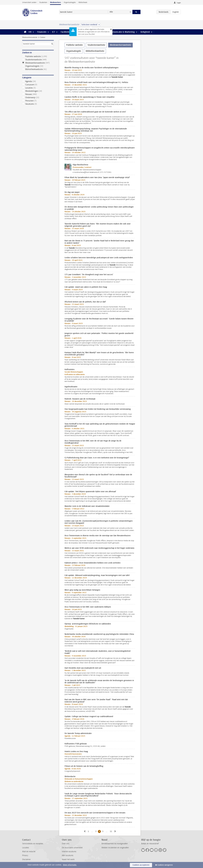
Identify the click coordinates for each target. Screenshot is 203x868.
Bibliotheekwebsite (38, 69)
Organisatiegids (70, 2)
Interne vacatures (69, 852)
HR (30, 32)
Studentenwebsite (38, 60)
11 (111, 831)
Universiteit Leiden (29, 2)
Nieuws (38, 94)
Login (179, 3)
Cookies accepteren (141, 865)
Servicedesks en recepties (33, 844)
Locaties (38, 88)
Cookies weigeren (165, 865)
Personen (38, 101)
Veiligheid (145, 32)
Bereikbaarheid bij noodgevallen (115, 844)
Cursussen (38, 85)
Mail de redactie (29, 852)
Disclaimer (26, 859)
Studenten (43, 2)
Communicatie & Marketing (122, 32)
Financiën (42, 32)
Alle (111, 12)
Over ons (66, 844)
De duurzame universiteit (72, 848)
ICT (54, 32)
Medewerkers (55, 2)
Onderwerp (38, 97)
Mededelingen (38, 91)
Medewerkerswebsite (30, 37)
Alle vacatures (68, 855)
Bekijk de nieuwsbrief (150, 844)
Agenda (38, 81)
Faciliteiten (66, 32)
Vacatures (38, 104)
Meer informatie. (70, 865)
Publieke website (38, 56)
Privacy (25, 855)
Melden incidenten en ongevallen (115, 848)
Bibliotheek (83, 2)
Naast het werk (68, 859)
